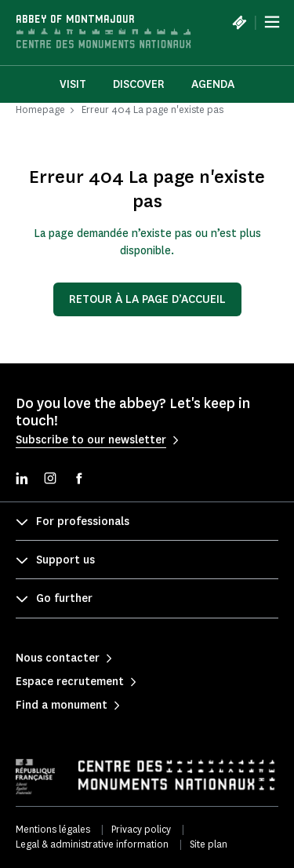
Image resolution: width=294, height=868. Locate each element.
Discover (139, 84)
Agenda (213, 84)
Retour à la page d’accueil (147, 299)
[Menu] (272, 22)
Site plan (209, 844)
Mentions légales (53, 829)
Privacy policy (141, 829)
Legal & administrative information (92, 844)
